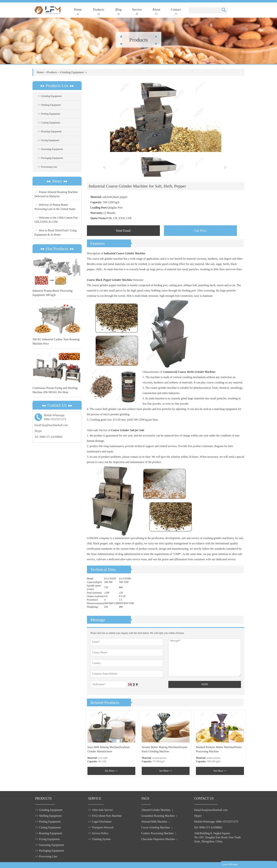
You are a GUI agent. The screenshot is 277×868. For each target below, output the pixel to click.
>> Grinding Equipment (50, 96)
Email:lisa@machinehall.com (51, 425)
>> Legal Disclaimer (100, 822)
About (156, 11)
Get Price (200, 231)
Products (99, 11)
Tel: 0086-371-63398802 (48, 437)
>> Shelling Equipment (49, 105)
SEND (205, 684)
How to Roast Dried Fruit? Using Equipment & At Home (55, 232)
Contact (176, 11)
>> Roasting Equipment (50, 131)
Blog (118, 11)
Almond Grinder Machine (156, 810)
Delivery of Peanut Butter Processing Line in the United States (55, 206)
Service (137, 11)
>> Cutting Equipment (49, 123)
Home (78, 11)
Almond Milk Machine (154, 822)
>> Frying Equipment (49, 140)
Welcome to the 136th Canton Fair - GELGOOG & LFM (57, 219)
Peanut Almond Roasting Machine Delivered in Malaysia (56, 194)
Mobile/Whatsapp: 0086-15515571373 (216, 822)
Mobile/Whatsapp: (57, 418)
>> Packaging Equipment (50, 158)
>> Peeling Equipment (49, 114)
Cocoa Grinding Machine (156, 827)
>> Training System (99, 839)
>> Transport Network (101, 827)
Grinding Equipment (72, 72)
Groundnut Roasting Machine (158, 816)
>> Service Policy (98, 833)
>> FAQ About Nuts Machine (105, 816)
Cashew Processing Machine (157, 833)
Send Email (123, 231)
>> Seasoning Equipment (50, 149)
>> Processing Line (47, 167)
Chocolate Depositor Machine (158, 839)
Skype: (38, 431)
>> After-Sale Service (100, 810)
